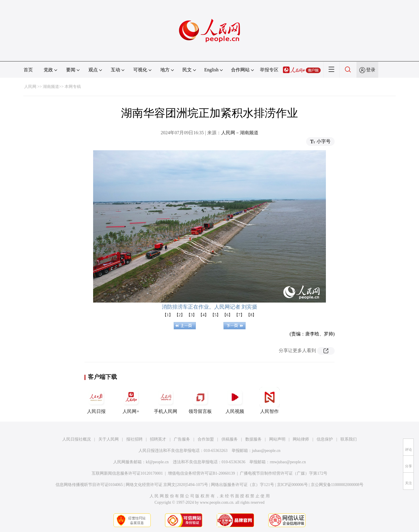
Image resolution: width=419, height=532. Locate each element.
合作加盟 (206, 439)
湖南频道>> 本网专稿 (62, 87)
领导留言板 (200, 400)
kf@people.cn (157, 462)
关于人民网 (109, 439)
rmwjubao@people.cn (288, 462)
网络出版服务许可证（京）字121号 (243, 485)
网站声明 (277, 439)
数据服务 (253, 439)
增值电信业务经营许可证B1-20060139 (201, 473)
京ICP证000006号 (292, 485)
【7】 (239, 315)
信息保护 (325, 439)
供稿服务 (230, 439)
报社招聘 (134, 439)
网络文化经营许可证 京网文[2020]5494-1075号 (167, 485)
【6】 (227, 315)
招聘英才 (158, 439)
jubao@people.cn (266, 451)
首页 (28, 70)
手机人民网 (166, 400)
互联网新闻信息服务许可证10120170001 (127, 473)
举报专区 (269, 70)
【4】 (204, 315)
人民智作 (269, 400)
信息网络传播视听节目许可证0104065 (89, 485)
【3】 (192, 315)
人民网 (30, 87)
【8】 (251, 315)
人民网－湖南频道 (240, 133)
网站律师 (301, 439)
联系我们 (349, 439)
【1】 (168, 315)
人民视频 (235, 400)
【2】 (180, 315)
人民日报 (96, 400)
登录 (371, 70)
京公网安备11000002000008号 (337, 485)
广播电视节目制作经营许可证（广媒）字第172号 (284, 473)
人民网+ (131, 400)
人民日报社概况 (77, 439)
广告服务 (182, 439)
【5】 (215, 315)
